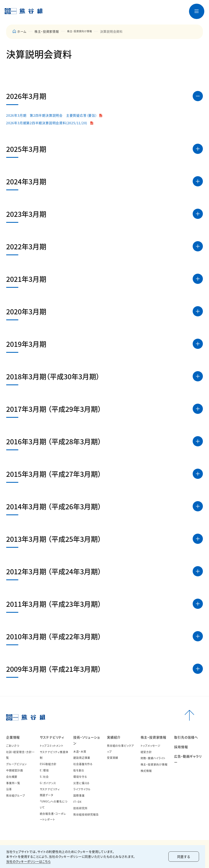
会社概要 (12, 777)
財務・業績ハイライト (153, 758)
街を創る (79, 770)
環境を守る (80, 777)
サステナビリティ (52, 737)
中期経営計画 (15, 770)
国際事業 (79, 796)
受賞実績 (113, 758)
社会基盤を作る (83, 764)
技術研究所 (80, 808)
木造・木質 (80, 751)
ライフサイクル (82, 789)
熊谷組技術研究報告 (86, 814)
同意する (188, 857)
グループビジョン (16, 764)
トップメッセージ (151, 745)
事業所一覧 (13, 783)
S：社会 (44, 777)
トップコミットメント (52, 745)
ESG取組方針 (48, 764)
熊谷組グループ (16, 796)
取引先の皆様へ (186, 737)
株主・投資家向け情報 (154, 764)
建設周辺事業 (82, 758)
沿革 (9, 789)
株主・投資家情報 (47, 31)
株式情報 (146, 771)
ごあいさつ (13, 745)
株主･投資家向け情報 (83, 31)
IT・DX (77, 802)
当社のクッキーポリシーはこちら (28, 861)
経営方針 (146, 752)
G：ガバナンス (48, 783)
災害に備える (81, 783)
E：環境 (44, 770)
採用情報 (181, 747)
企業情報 (13, 737)
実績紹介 (114, 737)
